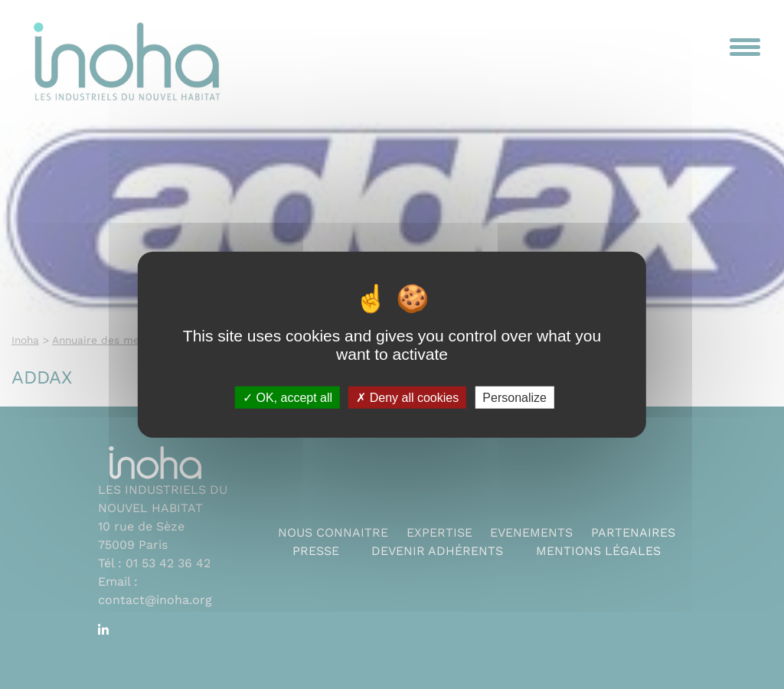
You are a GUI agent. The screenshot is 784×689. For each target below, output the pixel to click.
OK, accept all (287, 397)
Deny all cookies (407, 397)
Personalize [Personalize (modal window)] (514, 397)
